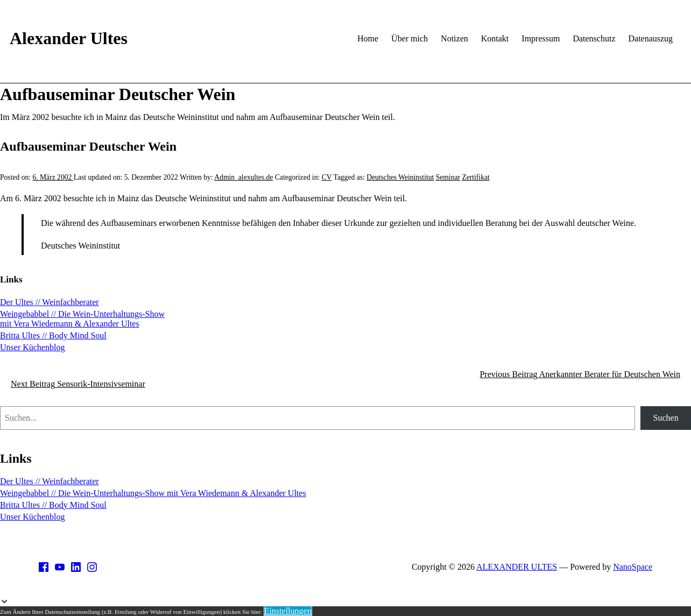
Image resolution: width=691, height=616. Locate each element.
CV (327, 177)
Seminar (448, 177)
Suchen (666, 418)
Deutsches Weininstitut (400, 177)
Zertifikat (475, 177)
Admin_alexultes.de (244, 177)
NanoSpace (633, 567)
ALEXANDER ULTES (517, 567)
